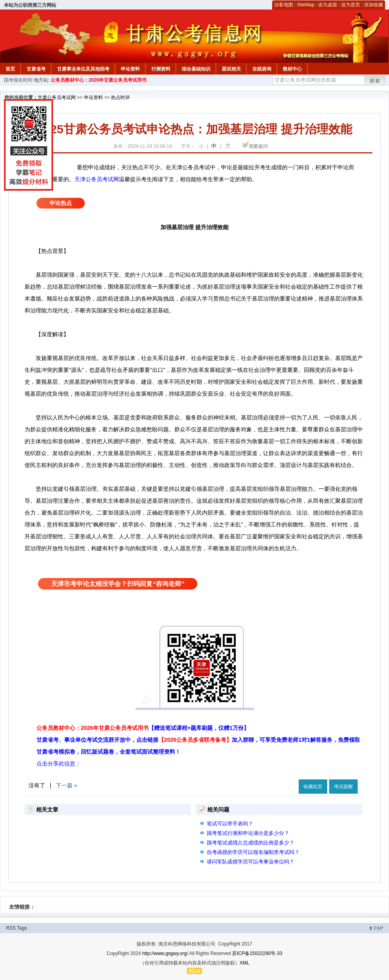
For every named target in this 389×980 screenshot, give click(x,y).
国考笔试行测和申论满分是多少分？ (248, 833)
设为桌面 (328, 5)
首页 (10, 69)
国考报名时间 (18, 80)
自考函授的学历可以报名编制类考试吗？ (253, 852)
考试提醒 (343, 787)
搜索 (375, 81)
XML (245, 963)
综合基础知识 (196, 69)
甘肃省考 (36, 69)
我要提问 (258, 146)
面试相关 (231, 69)
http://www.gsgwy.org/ (165, 953)
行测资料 (161, 69)
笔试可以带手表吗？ (230, 824)
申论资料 (130, 69)
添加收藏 (374, 5)
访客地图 (284, 5)
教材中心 (292, 69)
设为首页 (351, 5)
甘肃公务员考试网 (57, 98)
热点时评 (120, 98)
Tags (22, 928)
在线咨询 (262, 69)
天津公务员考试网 (97, 179)
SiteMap (306, 5)
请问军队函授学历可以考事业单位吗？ (251, 862)
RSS (11, 928)
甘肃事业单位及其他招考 (83, 69)
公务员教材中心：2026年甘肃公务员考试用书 (99, 80)
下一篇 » (67, 785)
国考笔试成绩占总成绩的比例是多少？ (251, 843)
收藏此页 (313, 787)
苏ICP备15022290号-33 (257, 953)
